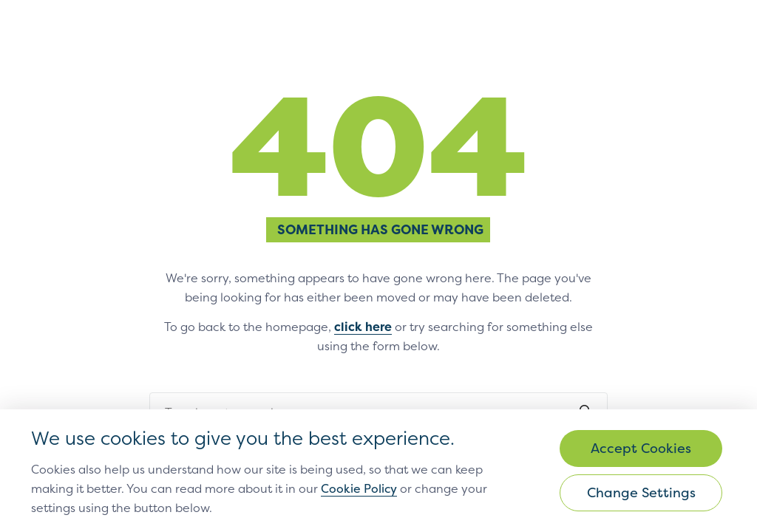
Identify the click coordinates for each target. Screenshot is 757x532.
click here (363, 327)
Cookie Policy (359, 488)
